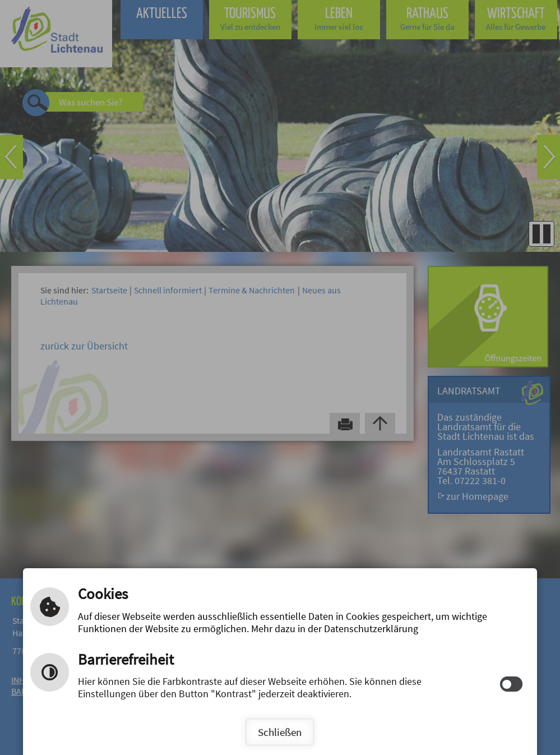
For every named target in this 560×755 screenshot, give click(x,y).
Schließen (280, 732)
